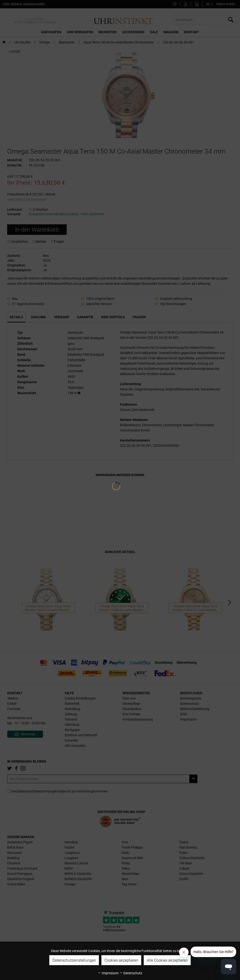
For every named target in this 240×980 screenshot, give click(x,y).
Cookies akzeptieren (121, 960)
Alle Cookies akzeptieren (167, 960)
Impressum (108, 973)
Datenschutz (131, 973)
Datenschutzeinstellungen (74, 960)
